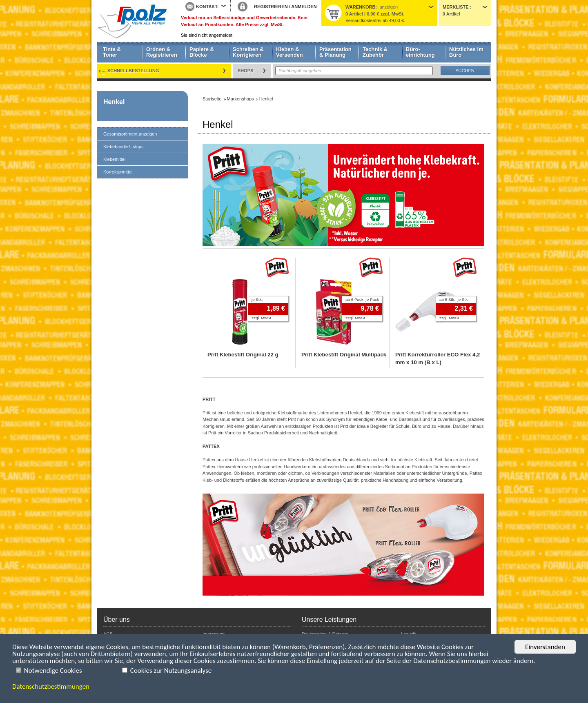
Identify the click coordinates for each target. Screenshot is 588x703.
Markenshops (241, 99)
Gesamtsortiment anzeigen (130, 134)
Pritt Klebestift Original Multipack (344, 355)
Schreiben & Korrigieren (248, 52)
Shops (246, 71)
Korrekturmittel (118, 172)
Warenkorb (360, 7)
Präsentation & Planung (335, 52)
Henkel (114, 102)
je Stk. (257, 299)
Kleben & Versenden (290, 52)
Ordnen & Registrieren (162, 52)
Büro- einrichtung (420, 52)
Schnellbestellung (133, 71)
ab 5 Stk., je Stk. (454, 299)
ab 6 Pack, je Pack (362, 299)
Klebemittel (114, 159)
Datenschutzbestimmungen (51, 686)
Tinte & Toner (112, 52)
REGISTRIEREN (271, 7)
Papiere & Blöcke (202, 52)
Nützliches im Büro (466, 52)
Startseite (133, 21)
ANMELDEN (304, 7)
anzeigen (389, 7)
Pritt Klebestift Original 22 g (243, 355)
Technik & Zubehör (375, 52)
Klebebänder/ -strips (123, 147)
